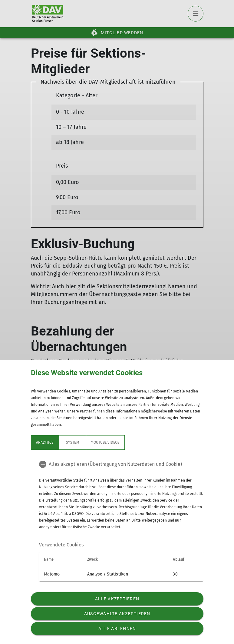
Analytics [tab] (45, 442)
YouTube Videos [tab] (105, 442)
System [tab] (72, 442)
